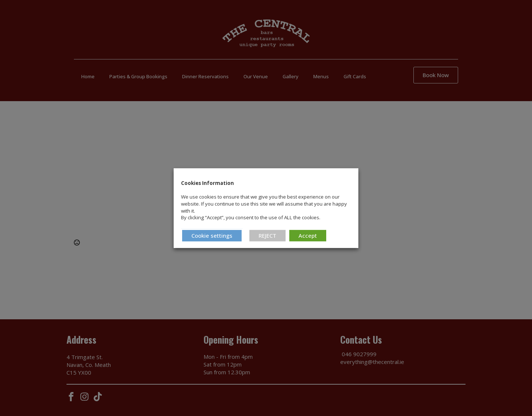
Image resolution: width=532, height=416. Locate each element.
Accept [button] (308, 235)
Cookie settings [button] (212, 235)
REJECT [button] (267, 235)
